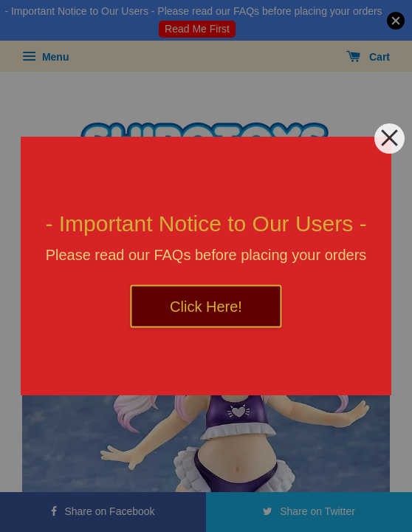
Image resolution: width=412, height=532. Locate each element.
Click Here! (206, 307)
